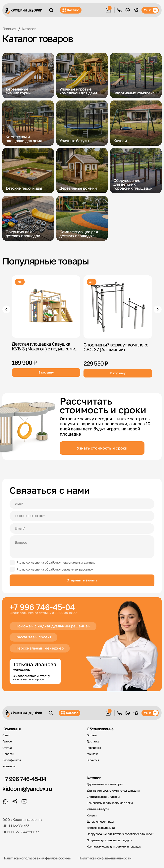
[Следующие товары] (158, 309)
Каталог (71, 10)
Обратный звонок (120, 10)
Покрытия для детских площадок (109, 840)
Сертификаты (12, 760)
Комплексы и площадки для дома (110, 803)
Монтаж (92, 754)
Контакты (9, 766)
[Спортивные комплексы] (136, 76)
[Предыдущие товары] (6, 309)
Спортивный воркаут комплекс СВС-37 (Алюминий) (116, 347)
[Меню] (150, 10)
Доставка (93, 741)
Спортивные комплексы (103, 797)
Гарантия (93, 760)
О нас (6, 735)
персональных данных (78, 562)
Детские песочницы (100, 822)
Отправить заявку (82, 580)
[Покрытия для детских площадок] (28, 218)
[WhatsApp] (128, 10)
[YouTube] (24, 801)
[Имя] (82, 504)
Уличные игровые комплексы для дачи (113, 790)
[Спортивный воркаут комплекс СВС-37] (118, 307)
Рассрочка (94, 748)
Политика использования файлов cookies (36, 858)
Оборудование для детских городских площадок (120, 834)
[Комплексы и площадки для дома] (28, 123)
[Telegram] (136, 10)
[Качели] (136, 123)
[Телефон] (82, 516)
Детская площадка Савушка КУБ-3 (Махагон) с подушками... (45, 346)
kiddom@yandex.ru (27, 789)
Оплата (92, 735)
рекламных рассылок (78, 569)
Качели (92, 815)
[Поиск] (51, 10)
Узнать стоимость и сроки (102, 448)
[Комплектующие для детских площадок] (82, 218)
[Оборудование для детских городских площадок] (136, 171)
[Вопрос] (82, 547)
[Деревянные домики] (82, 171)
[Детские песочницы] (28, 171)
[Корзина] (108, 10)
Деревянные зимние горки (105, 784)
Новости (8, 754)
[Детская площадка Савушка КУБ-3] (46, 307)
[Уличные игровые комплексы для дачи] (82, 76)
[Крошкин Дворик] (24, 11)
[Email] (82, 528)
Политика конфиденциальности (105, 858)
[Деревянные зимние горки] (28, 76)
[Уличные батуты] (82, 123)
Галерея (8, 741)
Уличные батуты (98, 809)
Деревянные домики (101, 828)
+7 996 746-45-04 (42, 607)
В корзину (46, 372)
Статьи (7, 748)
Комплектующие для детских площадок (114, 846)
